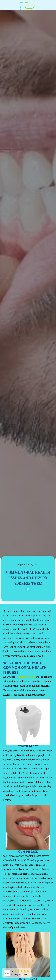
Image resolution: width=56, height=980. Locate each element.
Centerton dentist (25, 677)
